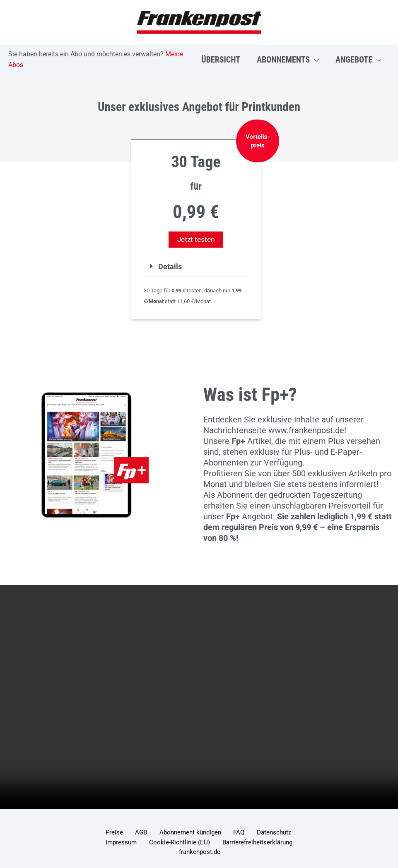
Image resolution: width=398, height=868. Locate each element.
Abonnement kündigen (171, 833)
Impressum (281, 833)
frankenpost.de (272, 844)
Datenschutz (242, 833)
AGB (128, 833)
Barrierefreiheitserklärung (210, 844)
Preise (107, 833)
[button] (314, 60)
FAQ (213, 833)
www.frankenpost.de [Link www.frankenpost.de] (306, 430)
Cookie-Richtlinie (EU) (139, 844)
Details (171, 266)
